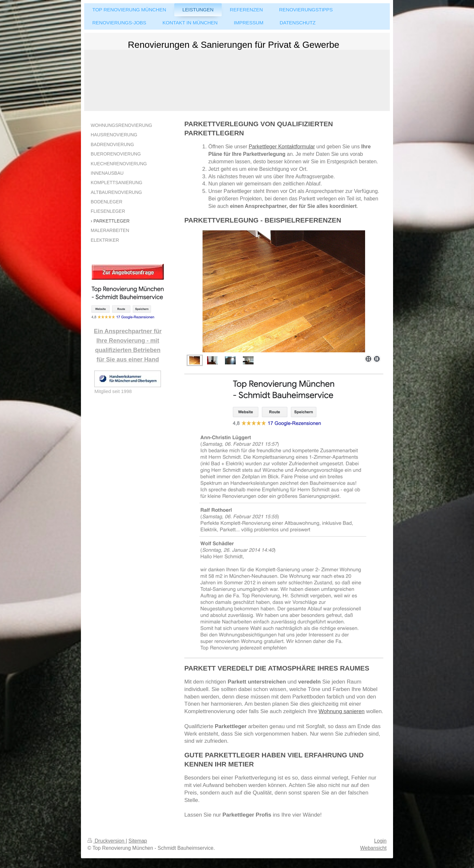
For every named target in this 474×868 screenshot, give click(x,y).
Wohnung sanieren (342, 711)
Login (380, 841)
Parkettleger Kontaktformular (282, 147)
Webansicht (373, 848)
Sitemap (138, 841)
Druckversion (107, 841)
